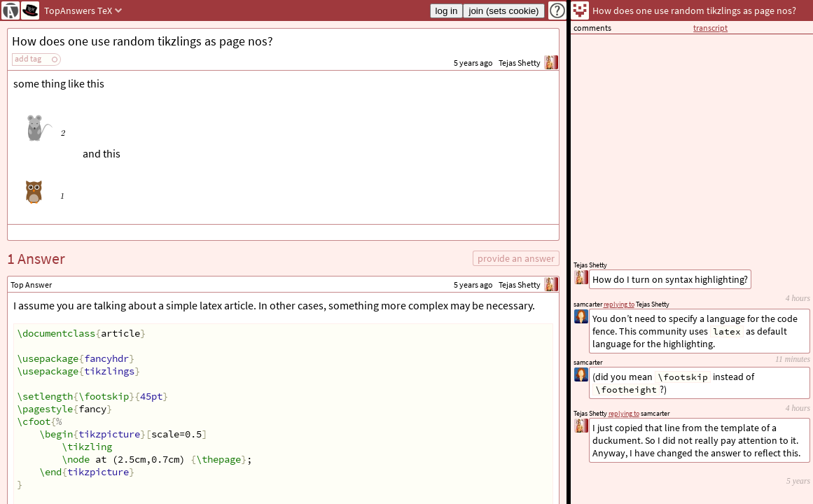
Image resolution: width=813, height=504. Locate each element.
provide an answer (516, 258)
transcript (710, 28)
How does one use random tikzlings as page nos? (143, 41)
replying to (624, 413)
